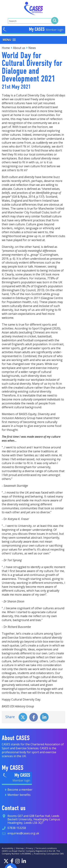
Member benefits (19, 795)
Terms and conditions (46, 848)
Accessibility (8, 848)
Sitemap (20, 848)
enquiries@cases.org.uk (23, 833)
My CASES (37, 29)
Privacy (30, 848)
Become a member (20, 790)
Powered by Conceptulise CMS (49, 854)
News (32, 48)
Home (6, 48)
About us (19, 48)
